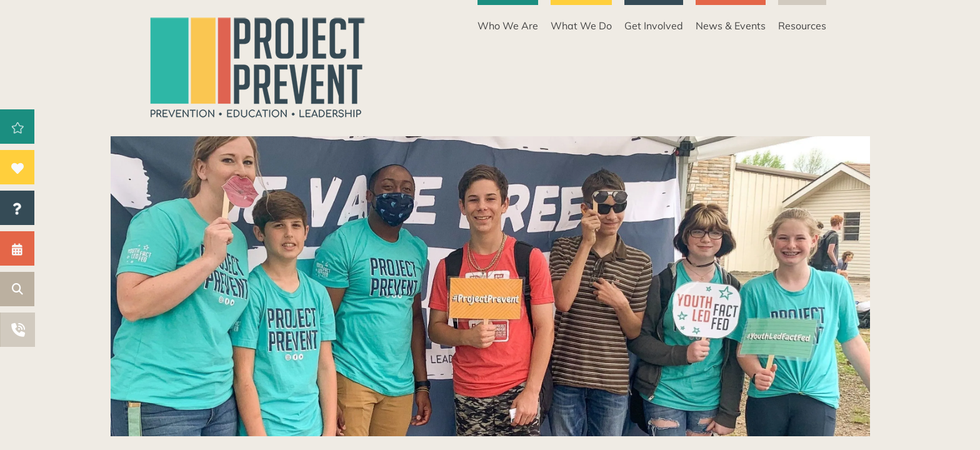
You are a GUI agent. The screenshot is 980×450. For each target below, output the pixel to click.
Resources (802, 26)
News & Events (731, 26)
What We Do (581, 26)
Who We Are (508, 26)
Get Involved (654, 26)
